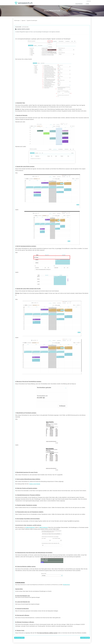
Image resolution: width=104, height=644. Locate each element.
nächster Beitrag (85, 638)
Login (87, 4)
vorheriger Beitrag (19, 638)
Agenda (23, 20)
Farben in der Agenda (35, 484)
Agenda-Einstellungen (32, 20)
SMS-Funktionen (44, 527)
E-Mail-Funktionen (30, 527)
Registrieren (79, 4)
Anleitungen (17, 20)
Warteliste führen (66, 585)
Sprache (89, 1)
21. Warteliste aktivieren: (20, 583)
